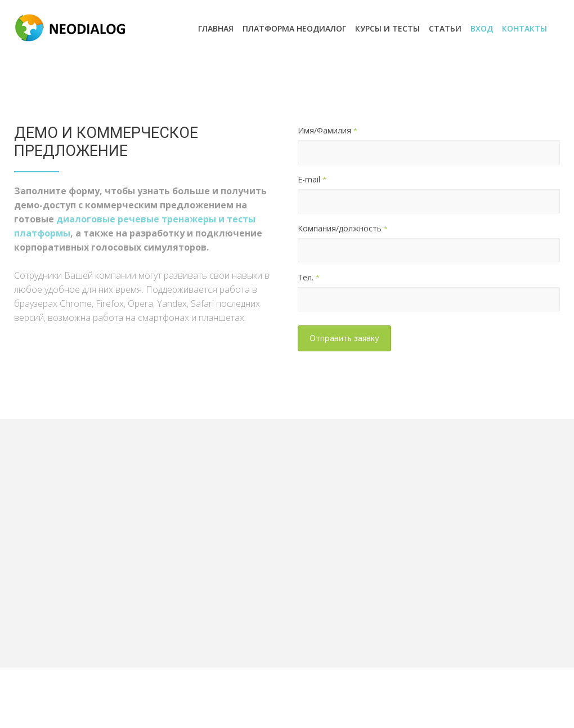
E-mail (312, 179)
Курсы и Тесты (387, 28)
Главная (216, 28)
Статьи (445, 28)
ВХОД (482, 28)
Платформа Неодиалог (294, 28)
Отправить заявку (344, 338)
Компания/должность (343, 228)
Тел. (309, 277)
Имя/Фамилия (328, 130)
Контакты (524, 28)
